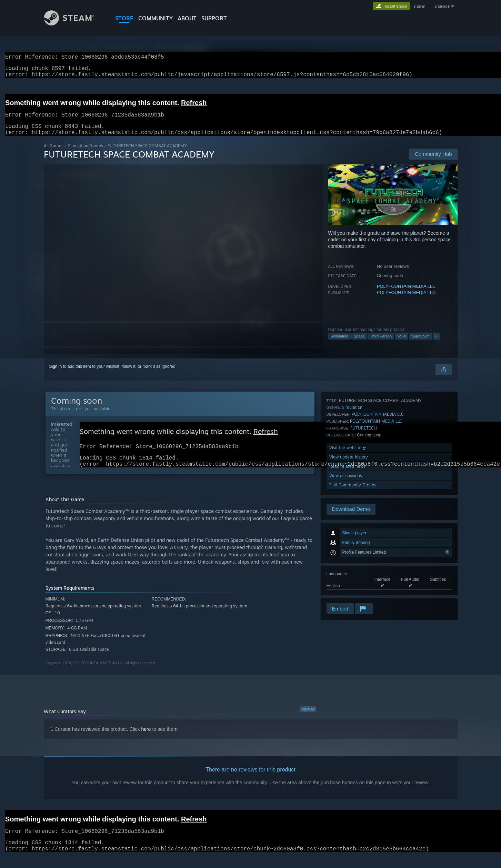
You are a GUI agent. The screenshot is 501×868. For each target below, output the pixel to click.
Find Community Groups (353, 593)
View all (308, 721)
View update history (349, 565)
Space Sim (420, 344)
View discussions (346, 583)
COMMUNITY (156, 18)
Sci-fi (401, 344)
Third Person (381, 344)
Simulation (339, 344)
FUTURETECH (364, 536)
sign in (419, 6)
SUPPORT (214, 18)
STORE (124, 18)
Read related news (347, 574)
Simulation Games (86, 154)
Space (359, 344)
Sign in (56, 375)
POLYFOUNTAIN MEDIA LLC (406, 295)
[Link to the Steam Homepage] (74, 24)
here (146, 741)
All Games (54, 154)
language (442, 6)
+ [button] (436, 344)
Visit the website (348, 556)
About (187, 18)
